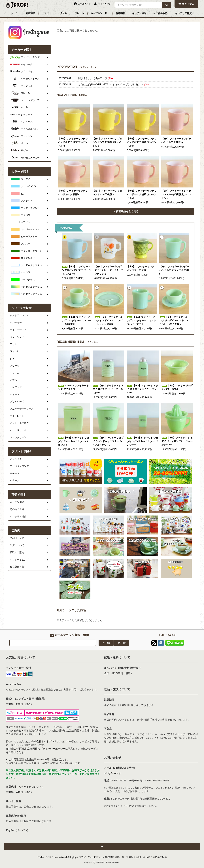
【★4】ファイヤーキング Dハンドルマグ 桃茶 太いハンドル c (176, 194)
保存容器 (121, 13)
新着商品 (30, 13)
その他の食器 (160, 13)
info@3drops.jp (112, 773)
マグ (47, 13)
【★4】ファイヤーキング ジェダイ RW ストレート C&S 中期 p (77, 321)
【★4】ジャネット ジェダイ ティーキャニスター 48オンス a (74, 441)
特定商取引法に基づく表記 (119, 857)
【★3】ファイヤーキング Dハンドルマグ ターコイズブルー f (76, 270)
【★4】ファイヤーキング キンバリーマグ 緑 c (141, 268)
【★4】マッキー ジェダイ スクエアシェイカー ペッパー (143, 389)
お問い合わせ (143, 857)
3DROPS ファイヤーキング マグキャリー (73, 387)
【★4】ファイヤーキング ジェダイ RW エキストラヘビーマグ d (142, 321)
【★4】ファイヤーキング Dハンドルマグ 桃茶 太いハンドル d (142, 194)
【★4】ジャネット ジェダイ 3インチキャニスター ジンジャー (143, 441)
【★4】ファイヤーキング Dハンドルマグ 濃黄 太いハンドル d (73, 142)
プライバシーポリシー (91, 857)
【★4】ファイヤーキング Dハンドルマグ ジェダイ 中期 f (174, 270)
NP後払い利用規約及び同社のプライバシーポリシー (36, 749)
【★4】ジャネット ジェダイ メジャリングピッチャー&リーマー (177, 441)
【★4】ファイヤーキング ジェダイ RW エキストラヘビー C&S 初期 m (174, 321)
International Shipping (65, 857)
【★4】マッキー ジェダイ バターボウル (177, 387)
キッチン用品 (139, 13)
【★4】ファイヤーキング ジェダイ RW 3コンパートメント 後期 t (109, 321)
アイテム (186, 4)
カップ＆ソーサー (100, 13)
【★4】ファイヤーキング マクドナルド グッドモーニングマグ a (109, 270)
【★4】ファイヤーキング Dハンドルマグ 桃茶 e (107, 193)
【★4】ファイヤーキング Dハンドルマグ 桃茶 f (73, 193)
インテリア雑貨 (183, 13)
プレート (79, 13)
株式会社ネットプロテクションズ (50, 741)
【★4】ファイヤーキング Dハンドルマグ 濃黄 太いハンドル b (142, 142)
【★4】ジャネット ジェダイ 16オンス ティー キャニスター (108, 389)
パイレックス (28, 64)
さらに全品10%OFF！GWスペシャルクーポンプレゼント (114, 84)
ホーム (14, 13)
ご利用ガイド (44, 857)
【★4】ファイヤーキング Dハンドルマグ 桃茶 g (176, 141)
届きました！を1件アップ (96, 78)
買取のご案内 (160, 857)
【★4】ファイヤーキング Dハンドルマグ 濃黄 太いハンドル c (107, 142)
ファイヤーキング (30, 57)
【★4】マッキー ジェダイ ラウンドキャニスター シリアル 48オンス (108, 441)
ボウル (63, 13)
